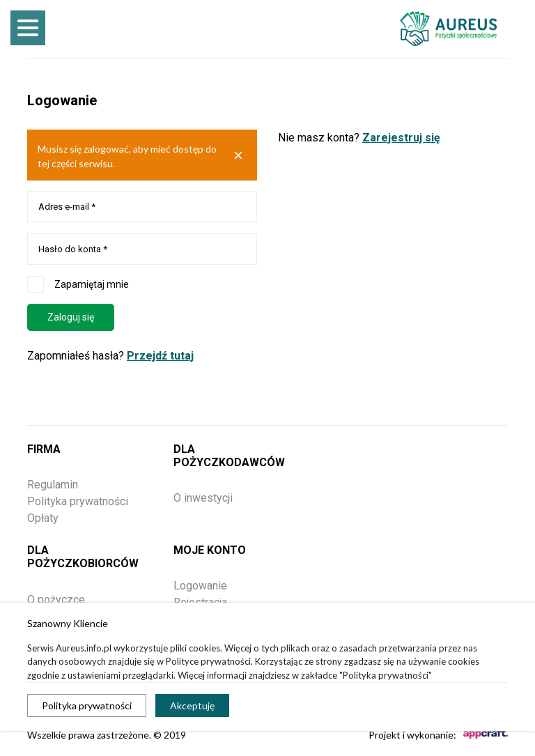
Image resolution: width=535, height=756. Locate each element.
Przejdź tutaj (160, 356)
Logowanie (200, 586)
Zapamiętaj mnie (78, 284)
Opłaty (43, 518)
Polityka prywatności (87, 705)
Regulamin (53, 485)
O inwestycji (203, 498)
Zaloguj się (71, 317)
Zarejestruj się (401, 138)
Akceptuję (192, 705)
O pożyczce (56, 600)
